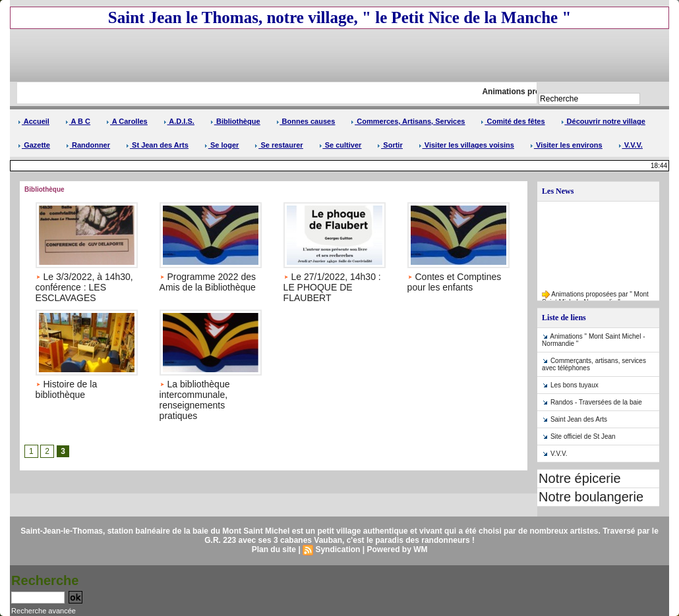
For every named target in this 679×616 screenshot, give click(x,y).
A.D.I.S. (179, 121)
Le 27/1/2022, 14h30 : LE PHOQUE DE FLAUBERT (332, 287)
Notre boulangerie (591, 497)
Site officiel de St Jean (583, 436)
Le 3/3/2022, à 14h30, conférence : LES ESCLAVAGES (84, 287)
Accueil (34, 121)
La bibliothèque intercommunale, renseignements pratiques (195, 400)
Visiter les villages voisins (466, 145)
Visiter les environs (566, 145)
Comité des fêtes (513, 121)
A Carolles (127, 121)
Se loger (221, 145)
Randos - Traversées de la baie (596, 402)
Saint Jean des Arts (579, 419)
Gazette (34, 145)
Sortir (390, 145)
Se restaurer (279, 145)
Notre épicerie (580, 478)
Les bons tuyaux (575, 385)
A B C (78, 121)
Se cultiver (340, 145)
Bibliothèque (235, 121)
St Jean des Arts (157, 145)
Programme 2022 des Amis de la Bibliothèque (208, 282)
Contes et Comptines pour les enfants (455, 282)
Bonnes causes (306, 121)
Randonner (88, 145)
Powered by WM (397, 549)
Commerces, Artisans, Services (408, 121)
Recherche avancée (44, 611)
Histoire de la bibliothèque (67, 389)
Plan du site (274, 549)
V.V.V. (631, 145)
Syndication (338, 549)
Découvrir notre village (603, 121)
